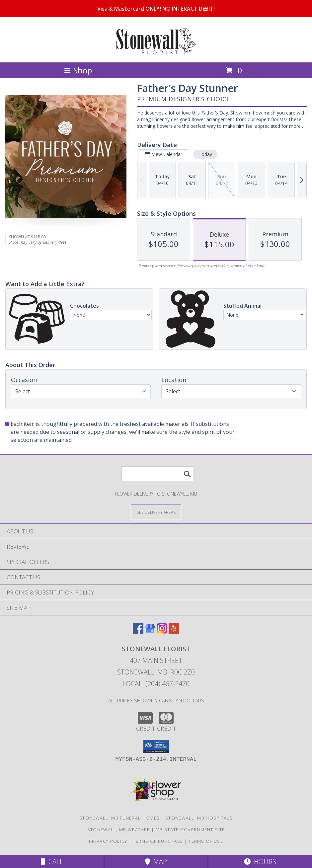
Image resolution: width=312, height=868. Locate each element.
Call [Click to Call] (52, 862)
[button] (156, 747)
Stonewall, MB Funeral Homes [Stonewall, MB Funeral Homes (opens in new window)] (119, 818)
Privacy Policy (108, 841)
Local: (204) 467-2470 (156, 684)
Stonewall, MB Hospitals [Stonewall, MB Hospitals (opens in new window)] (199, 818)
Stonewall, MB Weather (119, 829)
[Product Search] (157, 474)
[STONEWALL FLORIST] (156, 53)
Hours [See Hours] (260, 862)
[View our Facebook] (138, 631)
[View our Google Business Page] (150, 631)
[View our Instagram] (162, 631)
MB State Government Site (190, 829)
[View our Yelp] (174, 631)
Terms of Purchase (158, 841)
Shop (78, 70)
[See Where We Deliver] (156, 512)
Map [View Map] (156, 862)
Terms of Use (206, 841)
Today (205, 154)
